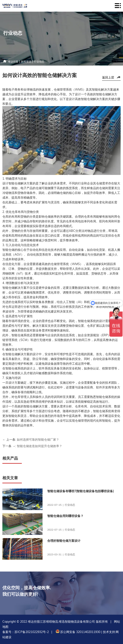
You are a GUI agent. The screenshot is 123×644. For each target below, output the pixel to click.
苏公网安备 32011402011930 (78, 632)
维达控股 (13, 62)
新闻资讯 (26, 62)
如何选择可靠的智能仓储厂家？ (38, 440)
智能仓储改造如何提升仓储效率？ (39, 446)
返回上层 (108, 77)
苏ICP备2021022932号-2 (32, 632)
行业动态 (39, 62)
